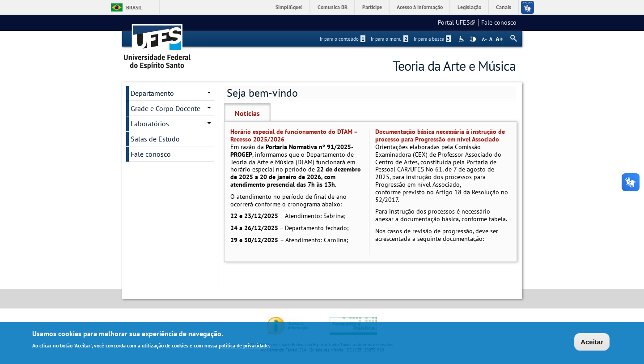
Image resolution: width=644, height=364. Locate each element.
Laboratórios (150, 124)
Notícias (247, 113)
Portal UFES (456, 22)
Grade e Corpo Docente (165, 108)
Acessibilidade (462, 39)
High (473, 39)
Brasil (134, 7)
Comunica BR (333, 7)
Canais (504, 7)
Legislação (469, 7)
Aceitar (592, 342)
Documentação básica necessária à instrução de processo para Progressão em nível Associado (440, 135)
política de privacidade (244, 346)
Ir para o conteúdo (343, 39)
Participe (372, 7)
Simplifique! (289, 7)
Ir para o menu (390, 39)
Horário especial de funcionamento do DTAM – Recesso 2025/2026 (294, 135)
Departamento (152, 93)
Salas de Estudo (155, 139)
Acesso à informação (420, 7)
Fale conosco (499, 22)
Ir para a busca (432, 39)
